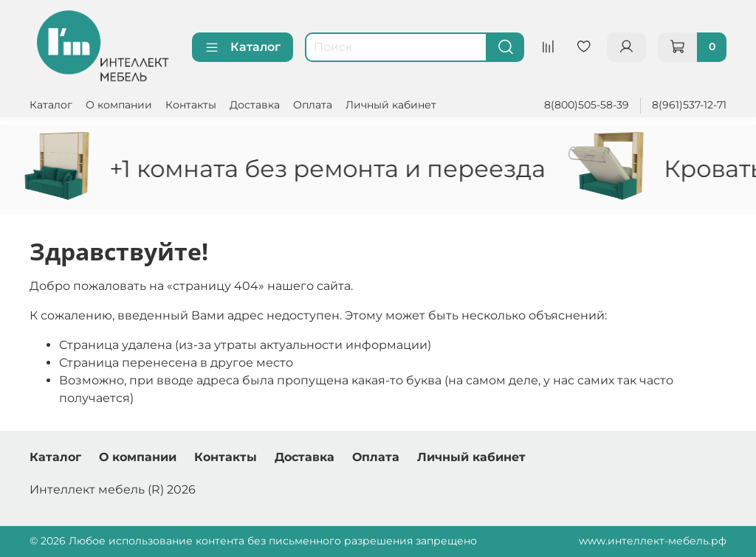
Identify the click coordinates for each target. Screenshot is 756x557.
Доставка (255, 105)
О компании (119, 105)
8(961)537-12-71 (689, 105)
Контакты (191, 105)
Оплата (313, 105)
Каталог (243, 47)
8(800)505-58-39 (587, 105)
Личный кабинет (391, 105)
